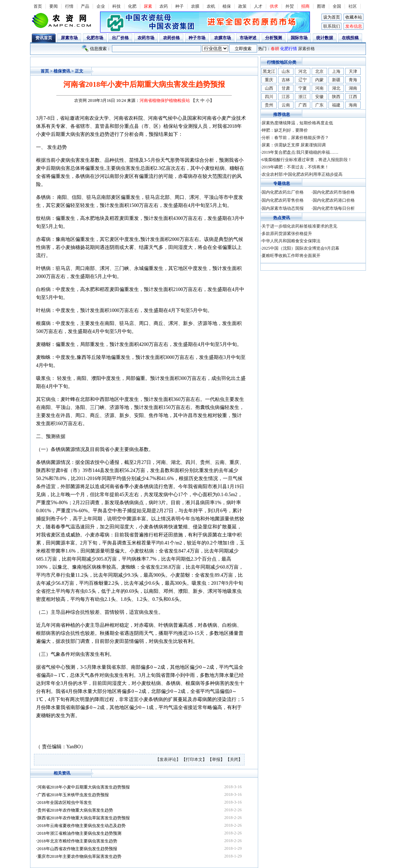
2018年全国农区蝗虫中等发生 (65, 803)
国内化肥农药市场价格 (334, 192)
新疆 (336, 80)
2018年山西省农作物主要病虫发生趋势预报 (77, 849)
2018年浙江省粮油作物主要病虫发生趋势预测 (79, 833)
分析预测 (274, 38)
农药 (164, 6)
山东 (286, 71)
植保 (227, 6)
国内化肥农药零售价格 (283, 200)
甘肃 (286, 88)
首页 (38, 6)
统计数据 (325, 38)
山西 (269, 88)
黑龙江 (269, 71)
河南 (319, 88)
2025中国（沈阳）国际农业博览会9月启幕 (300, 248)
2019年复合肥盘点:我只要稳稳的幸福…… (300, 152)
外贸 (290, 6)
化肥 (132, 6)
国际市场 (299, 38)
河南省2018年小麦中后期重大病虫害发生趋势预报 (84, 787)
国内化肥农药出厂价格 (283, 192)
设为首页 (332, 17)
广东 (319, 105)
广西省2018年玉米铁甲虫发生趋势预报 (73, 795)
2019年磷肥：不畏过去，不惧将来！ (295, 167)
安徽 (319, 97)
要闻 (54, 6)
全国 (337, 6)
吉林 (286, 80)
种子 (179, 6)
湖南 (353, 88)
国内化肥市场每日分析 (334, 208)
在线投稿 (350, 38)
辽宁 (303, 80)
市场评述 (248, 38)
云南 (286, 105)
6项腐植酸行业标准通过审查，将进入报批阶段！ (307, 160)
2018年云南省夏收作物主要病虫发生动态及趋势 (82, 826)
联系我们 (332, 26)
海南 (353, 105)
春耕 (275, 49)
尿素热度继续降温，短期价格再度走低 (297, 123)
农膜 (195, 6)
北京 (319, 71)
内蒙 (319, 80)
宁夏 (303, 88)
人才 (258, 6)
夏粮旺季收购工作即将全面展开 (291, 256)
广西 (303, 105)
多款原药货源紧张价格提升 (287, 234)
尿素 (148, 6)
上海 (336, 71)
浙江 (303, 97)
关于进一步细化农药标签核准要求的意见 (299, 226)
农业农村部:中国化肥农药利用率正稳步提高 (302, 174)
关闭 (234, 759)
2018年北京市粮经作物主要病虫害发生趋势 (77, 841)
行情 (69, 6)
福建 (336, 105)
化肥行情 (289, 49)
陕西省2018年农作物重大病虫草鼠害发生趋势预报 (84, 818)
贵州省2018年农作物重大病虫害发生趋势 (75, 810)
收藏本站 (354, 17)
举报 (216, 759)
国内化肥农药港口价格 (334, 200)
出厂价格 (120, 38)
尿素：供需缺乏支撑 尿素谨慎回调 (294, 145)
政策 (242, 6)
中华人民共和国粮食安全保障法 (291, 241)
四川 (269, 97)
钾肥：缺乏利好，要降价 (285, 130)
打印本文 (194, 759)
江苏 (286, 97)
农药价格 (171, 38)
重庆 (269, 80)
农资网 (80, 100)
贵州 (269, 105)
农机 (211, 6)
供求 (274, 6)
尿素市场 (69, 38)
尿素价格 (306, 49)
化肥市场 (95, 38)
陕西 (336, 97)
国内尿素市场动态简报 (283, 208)
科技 (116, 6)
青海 (353, 80)
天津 (353, 71)
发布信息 (354, 26)
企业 (101, 6)
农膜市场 (222, 38)
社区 (353, 6)
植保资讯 (62, 71)
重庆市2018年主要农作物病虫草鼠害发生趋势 (79, 856)
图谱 (321, 6)
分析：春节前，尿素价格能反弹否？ (295, 138)
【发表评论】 (168, 759)
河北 (303, 71)
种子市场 (197, 38)
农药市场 (146, 38)
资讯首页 (44, 38)
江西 (353, 97)
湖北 (336, 88)
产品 (85, 6)
